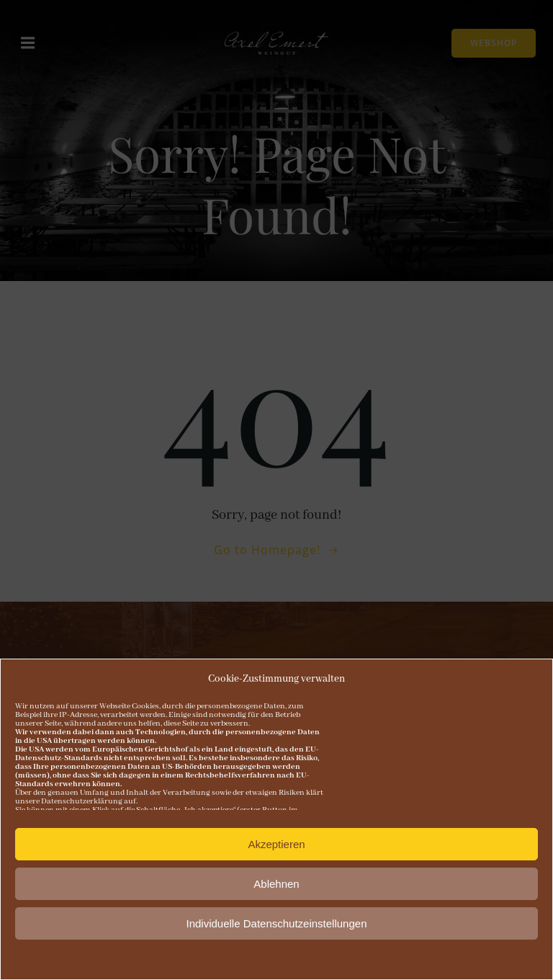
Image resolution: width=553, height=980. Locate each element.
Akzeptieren (276, 846)
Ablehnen (276, 885)
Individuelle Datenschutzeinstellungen (276, 925)
